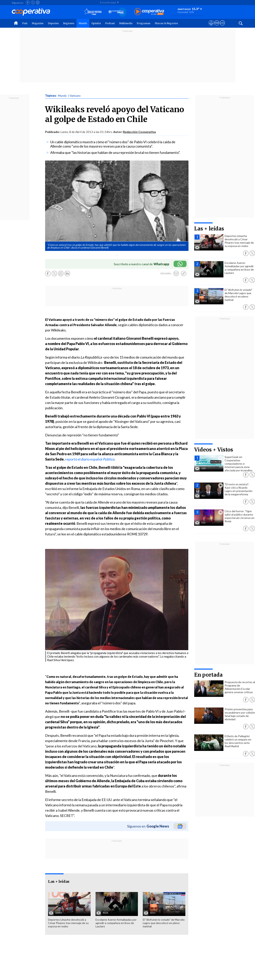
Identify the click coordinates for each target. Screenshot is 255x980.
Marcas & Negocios (166, 23)
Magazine (38, 23)
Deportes (53, 23)
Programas (144, 23)
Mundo (83, 23)
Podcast (110, 23)
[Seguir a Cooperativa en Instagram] (38, 3)
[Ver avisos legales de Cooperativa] (211, 27)
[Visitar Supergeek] (222, 27)
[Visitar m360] (217, 27)
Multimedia (126, 23)
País (25, 23)
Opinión (96, 23)
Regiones (69, 23)
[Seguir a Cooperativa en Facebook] (28, 3)
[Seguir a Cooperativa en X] (33, 3)
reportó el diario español (90, 459)
